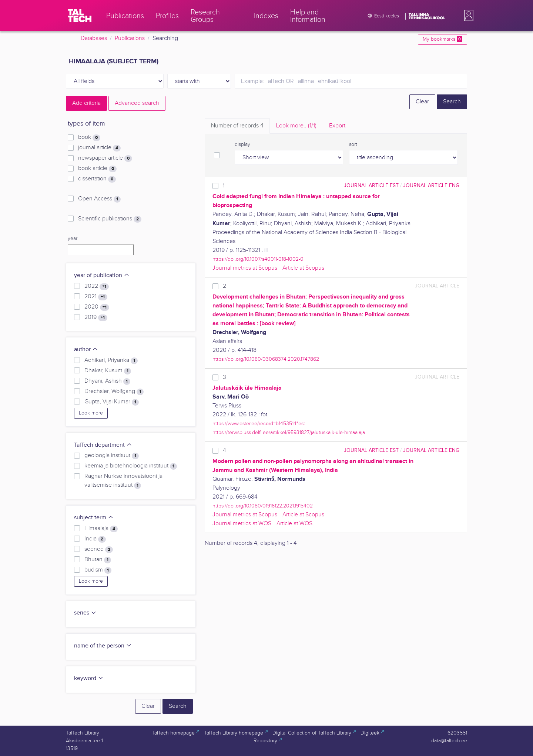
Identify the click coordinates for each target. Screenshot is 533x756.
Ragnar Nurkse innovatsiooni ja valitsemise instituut (123, 481)
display (242, 144)
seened (99, 549)
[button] (467, 16)
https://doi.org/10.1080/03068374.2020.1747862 (266, 359)
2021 (96, 297)
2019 (96, 317)
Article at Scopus (303, 268)
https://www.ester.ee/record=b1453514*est (259, 424)
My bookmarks (443, 39)
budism (98, 570)
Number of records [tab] (237, 126)
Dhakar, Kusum (108, 371)
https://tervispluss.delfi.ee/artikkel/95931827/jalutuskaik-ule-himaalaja (289, 432)
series (85, 613)
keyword (89, 678)
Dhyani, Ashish (107, 381)
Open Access (99, 199)
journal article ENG (431, 185)
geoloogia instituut (112, 456)
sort (353, 144)
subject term (94, 518)
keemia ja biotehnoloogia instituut (131, 466)
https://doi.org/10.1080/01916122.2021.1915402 (263, 506)
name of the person (103, 646)
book (89, 137)
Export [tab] (337, 126)
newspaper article (105, 158)
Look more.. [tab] (296, 126)
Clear (422, 102)
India (95, 539)
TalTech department (103, 445)
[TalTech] (80, 16)
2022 (97, 286)
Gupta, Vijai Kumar (112, 402)
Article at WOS (294, 524)
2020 (97, 307)
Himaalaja (101, 529)
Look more (91, 413)
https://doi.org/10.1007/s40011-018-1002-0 (258, 259)
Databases (94, 38)
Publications (130, 38)
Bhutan (98, 560)
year (73, 239)
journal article (99, 148)
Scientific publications (110, 219)
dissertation (97, 179)
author (86, 349)
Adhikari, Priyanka (111, 360)
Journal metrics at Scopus (245, 268)
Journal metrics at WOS (242, 524)
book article (97, 169)
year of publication (102, 275)
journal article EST (371, 185)
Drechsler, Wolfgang (114, 392)
